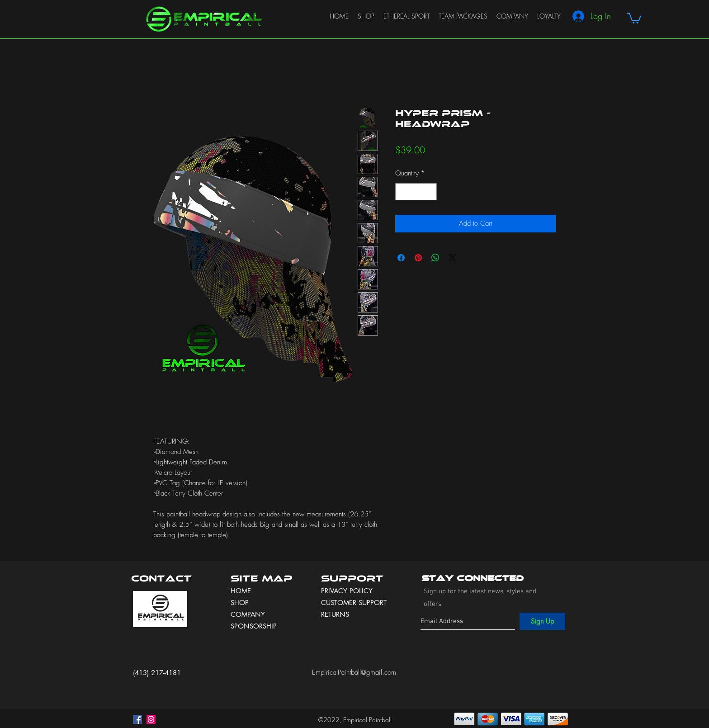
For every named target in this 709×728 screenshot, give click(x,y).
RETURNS (335, 614)
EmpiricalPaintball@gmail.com (354, 672)
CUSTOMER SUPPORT (354, 603)
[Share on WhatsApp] (435, 258)
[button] (634, 18)
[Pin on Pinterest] (418, 258)
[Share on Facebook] (401, 258)
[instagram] (151, 719)
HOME (241, 591)
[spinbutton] (416, 192)
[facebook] (137, 719)
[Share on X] (453, 258)
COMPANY (248, 614)
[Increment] (430, 192)
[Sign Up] (542, 621)
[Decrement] (403, 192)
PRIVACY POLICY (348, 591)
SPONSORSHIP (254, 626)
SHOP (240, 603)
